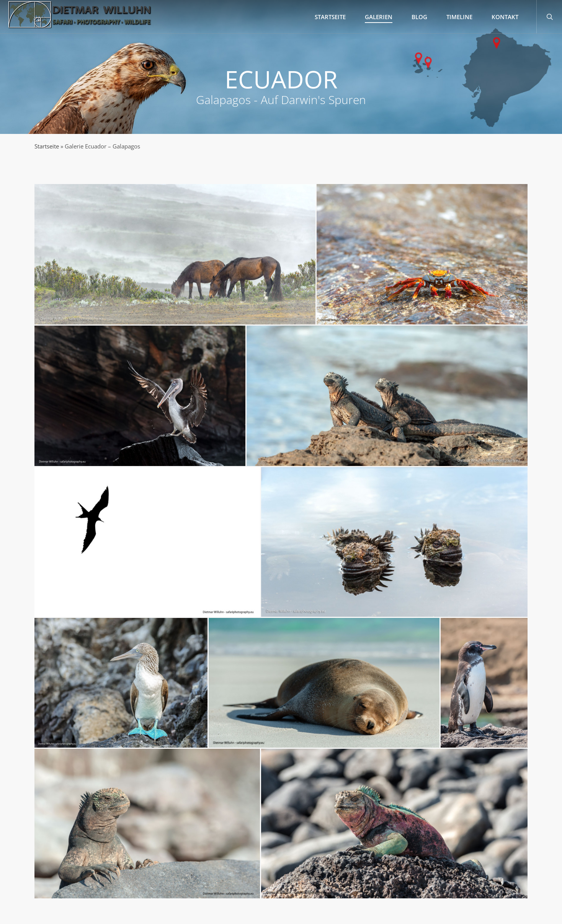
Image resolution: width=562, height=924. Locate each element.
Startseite (47, 146)
